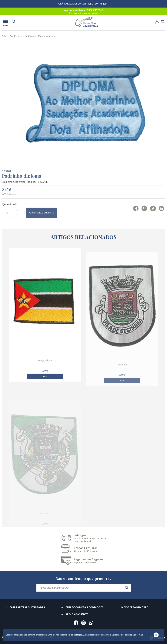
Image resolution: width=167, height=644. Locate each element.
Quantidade (10, 214)
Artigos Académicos (12, 36)
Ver (45, 383)
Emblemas (30, 36)
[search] (14, 23)
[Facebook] (136, 218)
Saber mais (138, 635)
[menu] (6, 23)
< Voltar (7, 180)
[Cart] (162, 21)
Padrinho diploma (47, 36)
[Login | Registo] (157, 21)
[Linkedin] (161, 218)
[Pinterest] (144, 218)
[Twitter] (153, 218)
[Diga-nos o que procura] (84, 588)
